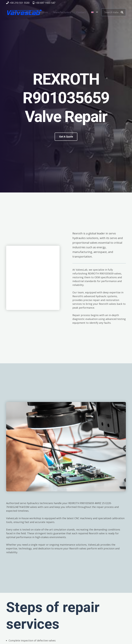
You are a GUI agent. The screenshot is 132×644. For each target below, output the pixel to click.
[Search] (122, 12)
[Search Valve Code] (114, 12)
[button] (94, 12)
